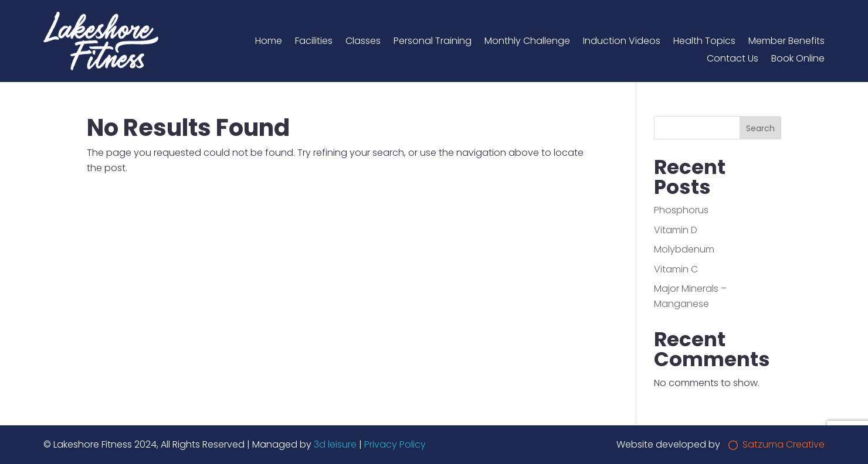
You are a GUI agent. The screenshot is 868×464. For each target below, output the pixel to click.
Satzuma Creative (777, 444)
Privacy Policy (395, 444)
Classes (363, 42)
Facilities (314, 42)
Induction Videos (622, 42)
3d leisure (335, 444)
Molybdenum (684, 249)
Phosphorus (681, 210)
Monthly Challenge (527, 42)
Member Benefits (786, 42)
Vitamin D (676, 230)
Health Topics (704, 42)
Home (269, 42)
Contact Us (733, 60)
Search (760, 128)
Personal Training (433, 42)
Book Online (798, 60)
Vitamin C (676, 269)
